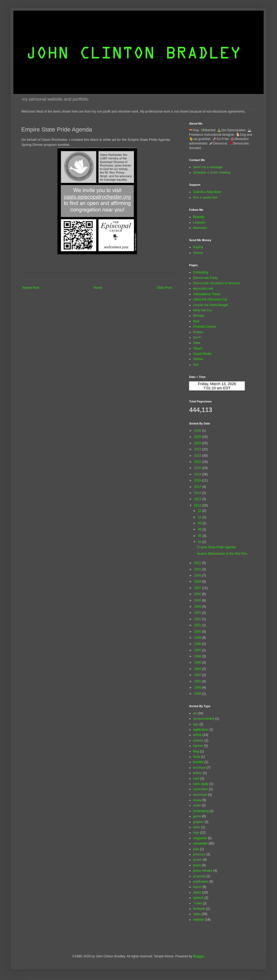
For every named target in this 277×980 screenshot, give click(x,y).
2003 (198, 613)
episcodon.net (203, 289)
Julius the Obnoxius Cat (210, 299)
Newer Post (31, 288)
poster (197, 860)
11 (200, 517)
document (200, 795)
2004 (198, 607)
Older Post (164, 288)
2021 (198, 462)
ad (195, 713)
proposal (199, 876)
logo (196, 833)
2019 (198, 474)
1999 (198, 638)
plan (196, 849)
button (197, 773)
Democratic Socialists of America (216, 283)
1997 (198, 650)
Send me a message (208, 167)
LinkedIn (199, 223)
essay (197, 800)
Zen (196, 365)
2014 (198, 493)
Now (196, 321)
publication (201, 882)
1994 (198, 669)
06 (200, 529)
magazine (200, 838)
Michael (199, 316)
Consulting (201, 272)
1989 (198, 694)
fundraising (201, 811)
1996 (198, 656)
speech (198, 898)
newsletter (200, 843)
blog (196, 751)
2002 (198, 619)
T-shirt (197, 903)
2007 (198, 588)
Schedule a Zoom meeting (212, 172)
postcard (199, 854)
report (197, 887)
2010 (198, 569)
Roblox (198, 332)
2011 (198, 563)
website (199, 920)
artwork (198, 740)
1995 (198, 662)
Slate (197, 343)
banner (198, 746)
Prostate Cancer (205, 327)
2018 (198, 480)
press (197, 865)
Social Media (202, 354)
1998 (198, 644)
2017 (198, 487)
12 (200, 511)
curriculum (200, 789)
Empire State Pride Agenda (216, 547)
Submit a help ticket (207, 192)
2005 (198, 600)
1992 (198, 675)
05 (200, 536)
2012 (198, 505)
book (197, 757)
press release (203, 871)
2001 (198, 625)
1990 (198, 687)
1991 (198, 681)
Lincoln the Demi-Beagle (211, 305)
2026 (198, 431)
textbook (199, 909)
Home (98, 288)
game (197, 816)
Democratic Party (205, 278)
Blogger (199, 956)
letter (197, 827)
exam (197, 805)
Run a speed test (205, 197)
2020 (198, 468)
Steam (198, 348)
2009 (198, 575)
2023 (198, 449)
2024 (198, 443)
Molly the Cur (203, 310)
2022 (198, 456)
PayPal (198, 247)
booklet (198, 762)
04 (200, 542)
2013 (198, 499)
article (197, 735)
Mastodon (200, 228)
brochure (199, 768)
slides (197, 892)
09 (200, 523)
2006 (198, 594)
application (201, 730)
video (197, 914)
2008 (198, 582)
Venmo (198, 253)
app (196, 724)
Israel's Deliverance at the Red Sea (222, 554)
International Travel (207, 294)
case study (201, 784)
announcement (204, 719)
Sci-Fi (197, 337)
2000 (198, 632)
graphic (198, 822)
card (196, 779)
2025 (198, 437)
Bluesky (199, 217)
